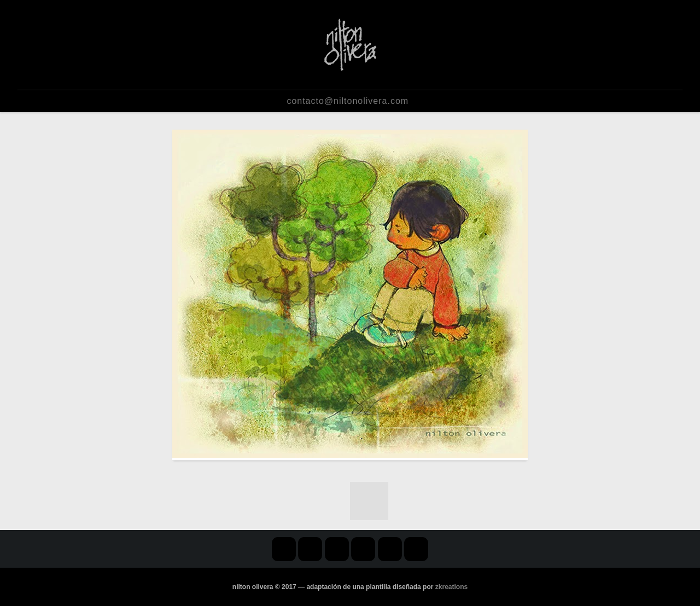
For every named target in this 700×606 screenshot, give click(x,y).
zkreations (451, 587)
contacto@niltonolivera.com (348, 101)
